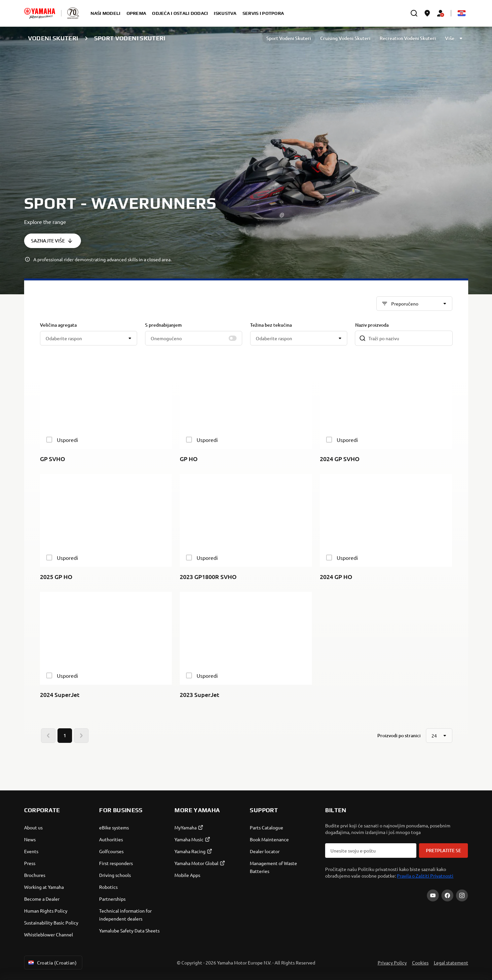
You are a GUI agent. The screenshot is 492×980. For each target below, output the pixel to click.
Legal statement (451, 962)
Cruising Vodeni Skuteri (345, 38)
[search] (414, 13)
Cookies (420, 962)
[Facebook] (447, 895)
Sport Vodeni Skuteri (289, 38)
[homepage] (40, 13)
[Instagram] (462, 895)
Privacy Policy (392, 962)
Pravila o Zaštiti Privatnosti (425, 876)
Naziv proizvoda (372, 325)
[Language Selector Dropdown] (462, 13)
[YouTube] (433, 895)
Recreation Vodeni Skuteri (408, 38)
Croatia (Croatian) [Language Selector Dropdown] (52, 962)
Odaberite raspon (64, 338)
